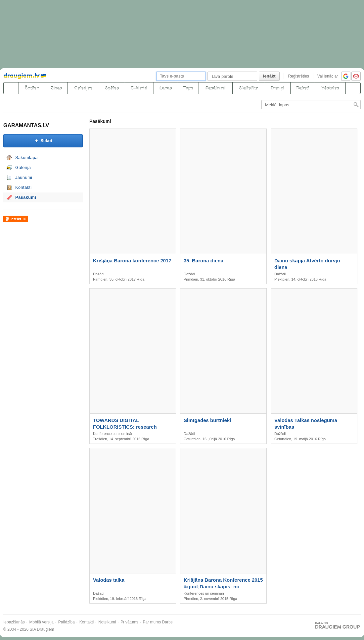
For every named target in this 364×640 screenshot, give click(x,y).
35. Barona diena (204, 261)
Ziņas (57, 88)
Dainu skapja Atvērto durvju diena (307, 264)
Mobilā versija (42, 622)
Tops (188, 88)
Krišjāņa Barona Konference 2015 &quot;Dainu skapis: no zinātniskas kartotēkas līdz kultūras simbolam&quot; (223, 584)
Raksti (303, 88)
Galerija (23, 167)
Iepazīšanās (14, 622)
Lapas (166, 88)
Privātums (129, 622)
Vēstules (330, 88)
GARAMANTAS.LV (26, 125)
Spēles (112, 88)
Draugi (277, 88)
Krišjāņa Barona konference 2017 (132, 261)
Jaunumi (24, 177)
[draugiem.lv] (11, 88)
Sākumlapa (26, 158)
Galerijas (83, 88)
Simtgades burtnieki (207, 420)
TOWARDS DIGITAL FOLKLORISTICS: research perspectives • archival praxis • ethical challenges (129, 424)
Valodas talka (109, 580)
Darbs (167, 622)
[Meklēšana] (353, 88)
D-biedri (139, 88)
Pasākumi (216, 88)
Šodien (32, 88)
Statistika (249, 88)
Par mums (152, 622)
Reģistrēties (298, 76)
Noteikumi (107, 622)
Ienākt (269, 76)
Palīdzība (67, 622)
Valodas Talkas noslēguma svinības (306, 424)
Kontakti (23, 187)
